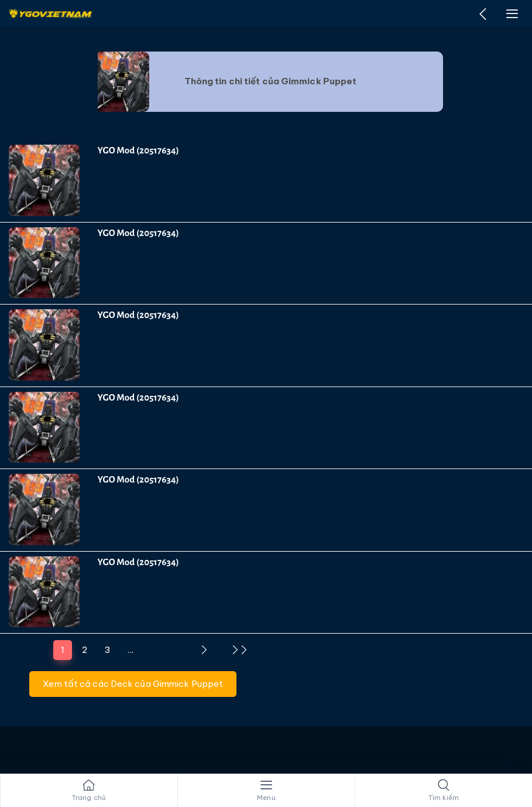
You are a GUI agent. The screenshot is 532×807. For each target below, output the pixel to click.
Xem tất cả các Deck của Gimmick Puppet (133, 684)
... (130, 650)
